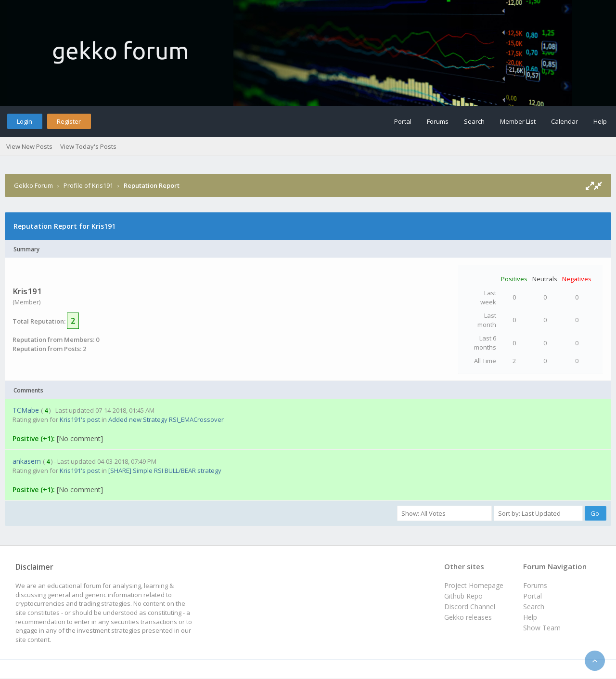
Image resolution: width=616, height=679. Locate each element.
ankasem (27, 461)
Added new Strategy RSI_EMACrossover (166, 419)
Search (474, 121)
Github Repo (463, 596)
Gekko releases (468, 617)
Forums (438, 121)
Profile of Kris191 (88, 185)
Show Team (542, 628)
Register (69, 121)
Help (600, 121)
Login (25, 121)
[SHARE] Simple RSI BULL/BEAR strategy (165, 470)
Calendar (565, 121)
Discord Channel (470, 607)
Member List (518, 121)
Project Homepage (474, 585)
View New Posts (29, 146)
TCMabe (26, 410)
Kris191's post (80, 419)
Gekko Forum (33, 185)
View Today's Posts (88, 146)
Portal (403, 121)
